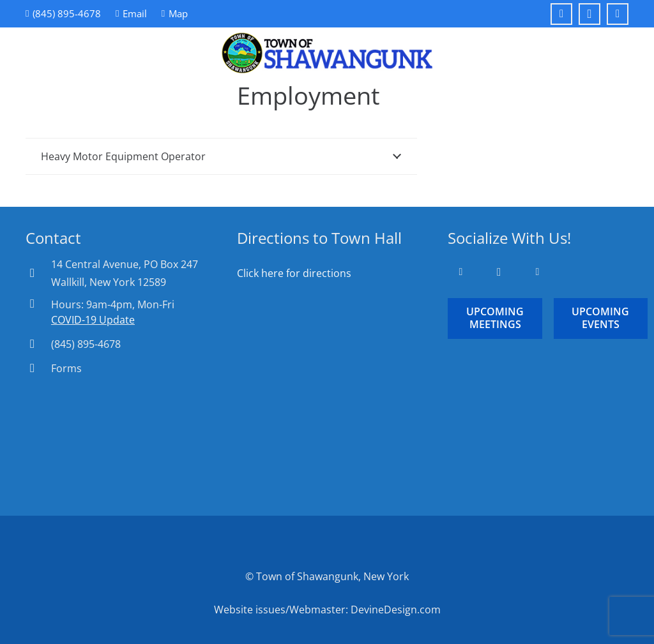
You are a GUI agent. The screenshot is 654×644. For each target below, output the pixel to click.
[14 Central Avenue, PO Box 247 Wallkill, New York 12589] (38, 273)
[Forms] (38, 368)
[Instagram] (589, 14)
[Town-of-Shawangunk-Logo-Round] (327, 53)
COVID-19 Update (93, 320)
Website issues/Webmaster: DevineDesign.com (327, 610)
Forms (66, 368)
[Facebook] (561, 14)
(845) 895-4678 (86, 344)
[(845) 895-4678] (38, 344)
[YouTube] (618, 14)
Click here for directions (294, 273)
